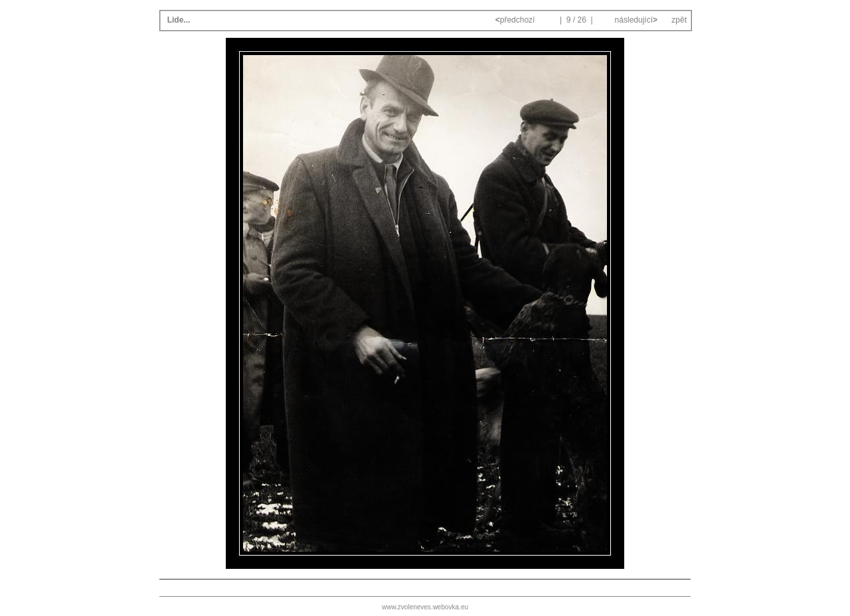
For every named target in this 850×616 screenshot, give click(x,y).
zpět (679, 20)
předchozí (516, 20)
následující (635, 20)
